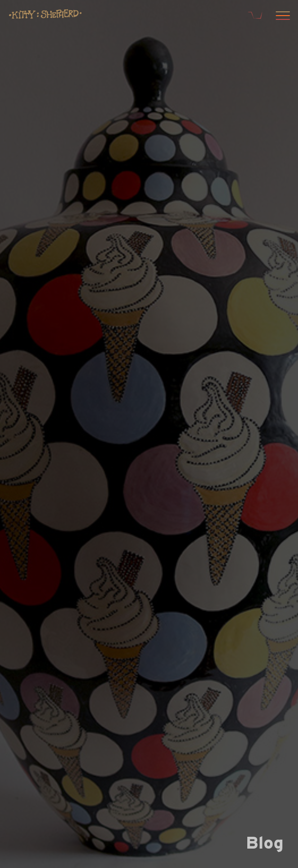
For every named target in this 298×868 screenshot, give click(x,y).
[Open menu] (281, 17)
